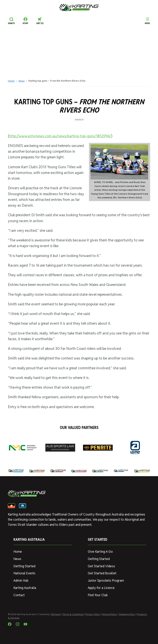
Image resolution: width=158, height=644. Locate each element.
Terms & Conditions (73, 614)
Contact (19, 595)
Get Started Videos (101, 566)
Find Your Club (98, 595)
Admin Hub (21, 581)
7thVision (56, 614)
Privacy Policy (93, 614)
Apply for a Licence (101, 588)
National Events (24, 573)
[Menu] (147, 21)
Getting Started (24, 566)
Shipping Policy (127, 614)
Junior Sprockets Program (106, 581)
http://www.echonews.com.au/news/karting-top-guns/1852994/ (60, 136)
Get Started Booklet (102, 573)
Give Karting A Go (100, 552)
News (22, 81)
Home (11, 81)
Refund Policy (110, 614)
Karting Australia (25, 588)
